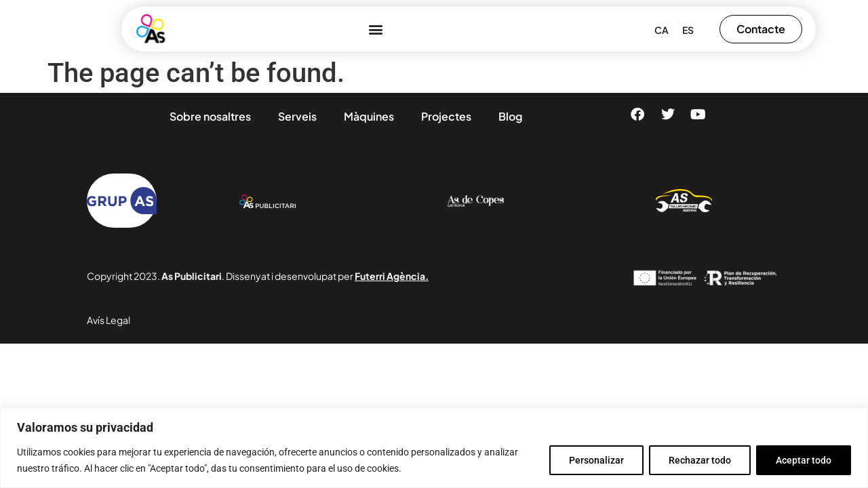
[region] (434, 448)
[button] (375, 29)
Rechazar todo (700, 460)
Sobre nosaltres (210, 116)
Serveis (297, 116)
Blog (510, 116)
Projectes (446, 116)
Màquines (369, 116)
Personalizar (596, 460)
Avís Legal (108, 320)
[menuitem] (662, 29)
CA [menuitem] (662, 30)
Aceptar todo (804, 460)
